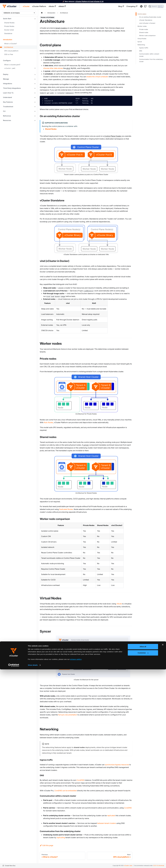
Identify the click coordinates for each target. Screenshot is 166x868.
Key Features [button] (8, 102)
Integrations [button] (8, 84)
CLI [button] (4, 111)
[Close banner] (163, 843)
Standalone (8, 33)
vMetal (62, 6)
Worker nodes (142, 26)
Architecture (9, 47)
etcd (68, 68)
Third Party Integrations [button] (12, 88)
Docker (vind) (9, 30)
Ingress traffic (144, 48)
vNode (52, 6)
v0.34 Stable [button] (15, 13)
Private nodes (144, 29)
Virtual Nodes (142, 39)
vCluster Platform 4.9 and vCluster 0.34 (89, 1)
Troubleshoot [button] (8, 107)
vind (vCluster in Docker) (147, 23)
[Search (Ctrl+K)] (156, 6)
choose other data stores (53, 68)
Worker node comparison (147, 36)
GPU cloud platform (11, 51)
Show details (33, 864)
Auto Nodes (48, 422)
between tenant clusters (107, 823)
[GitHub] (145, 6)
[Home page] (42, 13)
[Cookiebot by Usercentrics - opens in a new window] (14, 864)
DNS (141, 51)
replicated (111, 815)
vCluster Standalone (146, 20)
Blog (121, 6)
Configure (7, 60)
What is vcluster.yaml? (12, 65)
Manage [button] (6, 79)
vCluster (26, 6)
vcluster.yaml (10, 68)
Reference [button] (7, 116)
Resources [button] (7, 120)
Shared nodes (144, 32)
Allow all (143, 845)
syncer (86, 445)
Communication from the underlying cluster (151, 60)
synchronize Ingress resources (117, 765)
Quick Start (7, 19)
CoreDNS (80, 780)
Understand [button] (7, 97)
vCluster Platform (39, 6)
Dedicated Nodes (66, 509)
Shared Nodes (9, 23)
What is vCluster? (11, 44)
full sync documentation (68, 715)
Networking (141, 45)
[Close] (163, 2)
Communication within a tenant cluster (149, 55)
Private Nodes (9, 26)
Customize (143, 851)
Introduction (8, 40)
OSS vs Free (9, 54)
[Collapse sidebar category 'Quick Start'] (35, 19)
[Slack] (141, 6)
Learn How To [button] (8, 93)
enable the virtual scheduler (97, 77)
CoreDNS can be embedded (66, 791)
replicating (61, 837)
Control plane (142, 14)
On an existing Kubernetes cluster (150, 17)
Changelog (132, 6)
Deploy (6, 74)
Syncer (140, 42)
